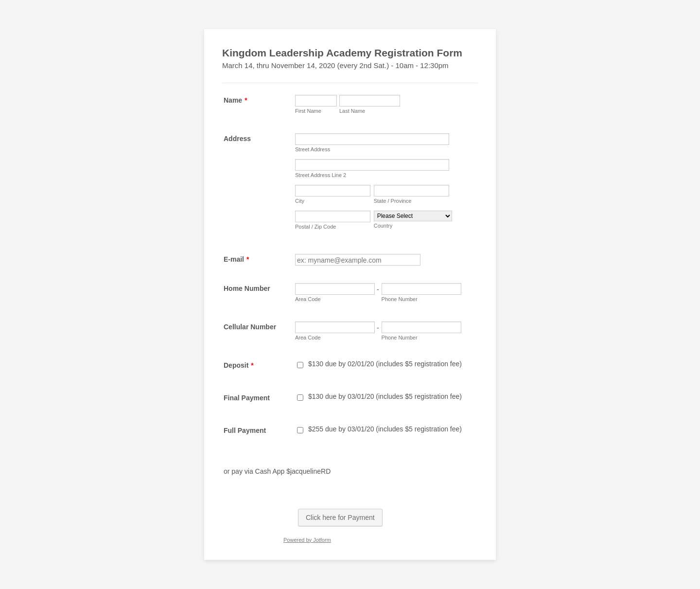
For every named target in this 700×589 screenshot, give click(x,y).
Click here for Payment (340, 518)
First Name (308, 111)
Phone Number (400, 299)
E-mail (236, 259)
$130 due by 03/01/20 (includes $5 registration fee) (385, 396)
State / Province (393, 201)
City (300, 201)
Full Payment (245, 430)
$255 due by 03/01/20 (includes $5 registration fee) (385, 429)
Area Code (308, 299)
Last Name (352, 111)
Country (383, 226)
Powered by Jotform (307, 540)
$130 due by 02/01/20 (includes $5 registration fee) (385, 364)
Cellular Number (250, 327)
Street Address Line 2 (321, 175)
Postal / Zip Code (315, 227)
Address (237, 139)
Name (236, 100)
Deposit (239, 365)
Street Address (313, 149)
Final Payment (247, 398)
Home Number (247, 288)
